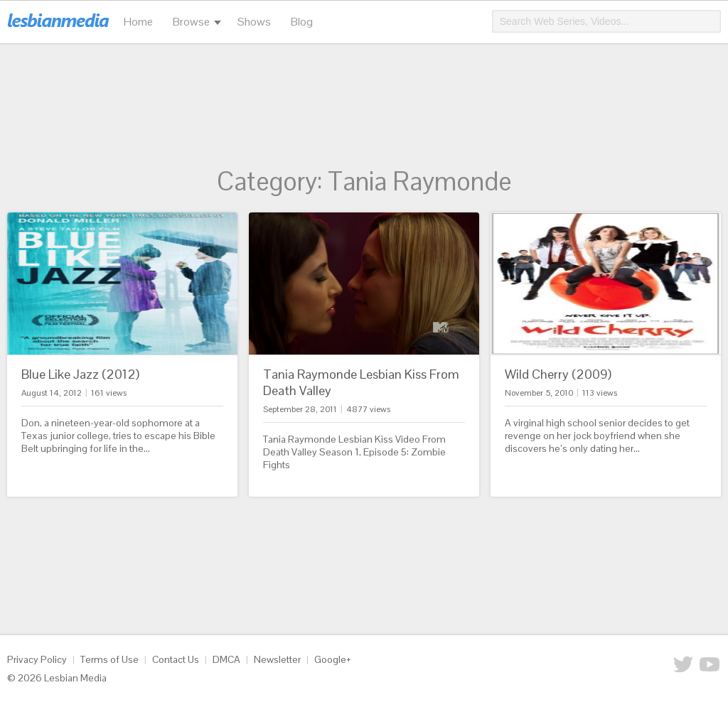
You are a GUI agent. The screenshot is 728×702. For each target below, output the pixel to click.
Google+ (333, 659)
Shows (254, 22)
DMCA (226, 659)
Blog (302, 22)
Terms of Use (109, 659)
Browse (191, 22)
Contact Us (176, 659)
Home (138, 22)
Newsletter (277, 659)
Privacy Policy (37, 659)
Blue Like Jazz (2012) (80, 374)
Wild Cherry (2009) (558, 374)
